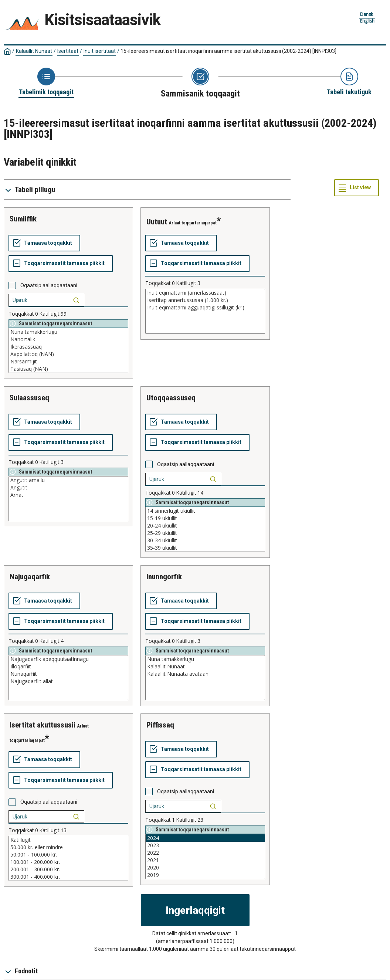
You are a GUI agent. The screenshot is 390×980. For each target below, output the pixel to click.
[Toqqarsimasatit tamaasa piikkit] (61, 264)
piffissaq (160, 725)
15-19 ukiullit (205, 518)
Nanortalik (68, 339)
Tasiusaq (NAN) (68, 369)
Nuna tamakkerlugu (68, 332)
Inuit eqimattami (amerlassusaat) (205, 293)
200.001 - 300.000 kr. (68, 869)
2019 (205, 875)
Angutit (68, 488)
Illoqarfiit (68, 667)
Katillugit (68, 840)
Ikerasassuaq (68, 347)
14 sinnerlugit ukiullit (205, 511)
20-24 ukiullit (205, 526)
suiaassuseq (29, 398)
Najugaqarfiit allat (68, 681)
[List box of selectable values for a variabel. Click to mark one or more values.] (68, 350)
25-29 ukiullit (205, 533)
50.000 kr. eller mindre (68, 847)
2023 (205, 845)
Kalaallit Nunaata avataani (205, 674)
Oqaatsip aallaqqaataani (49, 285)
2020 (205, 868)
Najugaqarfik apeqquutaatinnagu (68, 659)
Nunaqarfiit (68, 674)
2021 (205, 860)
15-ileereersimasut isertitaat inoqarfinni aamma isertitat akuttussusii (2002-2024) (228, 51)
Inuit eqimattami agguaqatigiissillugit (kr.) (205, 308)
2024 (205, 838)
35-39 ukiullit (205, 548)
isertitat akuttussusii (43, 725)
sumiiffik (23, 219)
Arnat (68, 495)
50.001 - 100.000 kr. (68, 855)
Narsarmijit (68, 362)
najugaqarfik (30, 577)
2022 (205, 853)
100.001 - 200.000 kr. (68, 862)
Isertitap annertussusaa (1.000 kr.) (205, 300)
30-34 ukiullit (205, 540)
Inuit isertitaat (100, 51)
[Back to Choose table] (46, 82)
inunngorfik (164, 577)
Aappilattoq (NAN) (68, 354)
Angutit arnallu (68, 480)
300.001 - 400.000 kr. (68, 877)
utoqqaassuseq (171, 398)
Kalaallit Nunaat (34, 51)
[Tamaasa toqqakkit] (44, 243)
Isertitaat (68, 51)
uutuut (157, 222)
